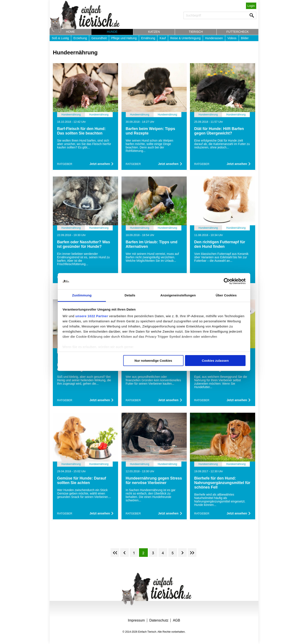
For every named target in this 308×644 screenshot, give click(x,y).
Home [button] (70, 32)
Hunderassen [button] (214, 38)
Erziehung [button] (80, 38)
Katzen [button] (154, 32)
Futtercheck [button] (238, 32)
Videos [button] (232, 38)
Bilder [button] (245, 38)
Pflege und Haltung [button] (124, 38)
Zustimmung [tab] (82, 295)
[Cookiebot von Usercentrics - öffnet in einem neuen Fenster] (227, 281)
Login (251, 6)
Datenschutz (159, 620)
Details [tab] (130, 295)
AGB (176, 620)
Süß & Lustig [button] (60, 38)
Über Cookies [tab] (226, 295)
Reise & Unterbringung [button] (185, 38)
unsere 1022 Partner (92, 316)
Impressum (136, 620)
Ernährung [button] (148, 38)
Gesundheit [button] (99, 38)
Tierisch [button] (196, 32)
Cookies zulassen (215, 361)
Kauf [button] (163, 38)
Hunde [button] (112, 32)
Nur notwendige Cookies (153, 361)
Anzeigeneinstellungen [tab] (178, 295)
